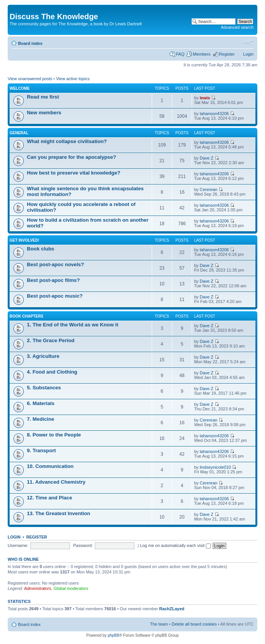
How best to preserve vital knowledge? (74, 173)
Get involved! (24, 240)
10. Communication (50, 466)
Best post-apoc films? (53, 280)
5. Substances (44, 388)
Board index (30, 43)
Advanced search (237, 27)
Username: (18, 545)
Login (248, 54)
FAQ (180, 54)
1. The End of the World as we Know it (73, 325)
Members (202, 54)
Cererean (209, 189)
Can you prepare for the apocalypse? (71, 157)
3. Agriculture (43, 356)
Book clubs (41, 249)
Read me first (43, 97)
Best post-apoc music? (55, 296)
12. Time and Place (50, 498)
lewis (205, 98)
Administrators (38, 588)
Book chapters (26, 316)
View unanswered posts (30, 79)
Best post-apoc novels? (55, 264)
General (19, 133)
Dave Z (206, 158)
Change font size (248, 42)
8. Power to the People (54, 435)
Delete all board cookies (194, 624)
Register (227, 54)
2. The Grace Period (51, 340)
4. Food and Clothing (52, 372)
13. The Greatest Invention (59, 513)
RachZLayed (172, 609)
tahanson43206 (214, 114)
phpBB (113, 635)
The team (159, 624)
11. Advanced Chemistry (56, 482)
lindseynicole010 (215, 467)
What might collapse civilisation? (67, 141)
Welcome (20, 88)
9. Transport (41, 450)
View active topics (73, 79)
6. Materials (41, 403)
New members (44, 113)
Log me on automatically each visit (175, 545)
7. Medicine (41, 419)
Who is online (23, 559)
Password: (83, 545)
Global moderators (71, 588)
